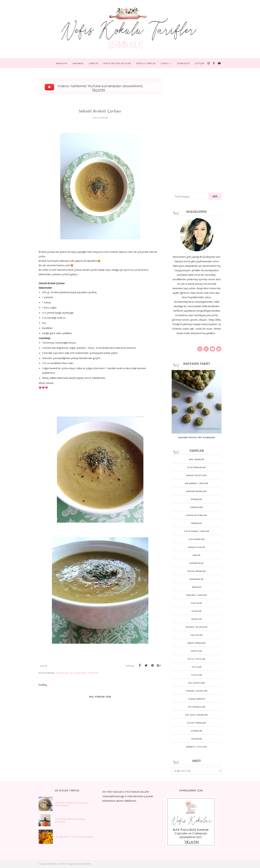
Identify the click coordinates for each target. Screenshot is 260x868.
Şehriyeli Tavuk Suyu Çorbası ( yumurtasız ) (72, 804)
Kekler (197, 555)
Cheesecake (197, 507)
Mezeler (197, 587)
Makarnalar (197, 579)
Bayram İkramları (197, 491)
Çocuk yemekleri (197, 723)
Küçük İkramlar (197, 571)
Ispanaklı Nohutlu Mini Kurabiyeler (197, 437)
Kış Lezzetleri (78, 673)
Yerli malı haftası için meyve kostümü (70, 820)
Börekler (197, 499)
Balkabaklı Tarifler (197, 483)
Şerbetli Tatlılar (197, 747)
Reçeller (197, 619)
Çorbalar (62, 673)
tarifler (93, 673)
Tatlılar (197, 667)
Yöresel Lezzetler (197, 691)
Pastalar (197, 603)
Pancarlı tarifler (197, 595)
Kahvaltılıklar (197, 547)
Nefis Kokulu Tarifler (57, 864)
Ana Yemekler (197, 460)
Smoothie (197, 651)
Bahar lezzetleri (197, 475)
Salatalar (197, 635)
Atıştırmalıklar (197, 468)
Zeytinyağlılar (197, 707)
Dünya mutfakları (197, 515)
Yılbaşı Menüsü (197, 699)
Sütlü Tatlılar (197, 659)
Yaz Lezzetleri (197, 683)
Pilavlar (197, 611)
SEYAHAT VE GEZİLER (197, 627)
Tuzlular (197, 675)
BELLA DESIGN (84, 864)
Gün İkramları (197, 539)
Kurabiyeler (197, 563)
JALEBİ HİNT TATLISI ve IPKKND (74, 837)
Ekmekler (197, 523)
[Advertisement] (197, 132)
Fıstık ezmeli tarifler (197, 531)
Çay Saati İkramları (197, 715)
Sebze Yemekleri (197, 643)
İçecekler (197, 739)
